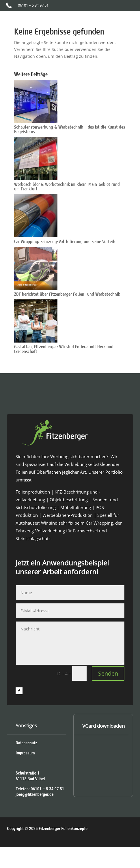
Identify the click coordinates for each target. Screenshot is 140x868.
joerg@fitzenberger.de (34, 794)
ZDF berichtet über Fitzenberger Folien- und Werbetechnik (67, 294)
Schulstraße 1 (27, 773)
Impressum (25, 753)
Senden (108, 673)
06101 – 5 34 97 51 (33, 5)
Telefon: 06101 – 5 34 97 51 (40, 789)
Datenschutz (26, 743)
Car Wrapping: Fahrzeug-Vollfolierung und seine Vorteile (65, 242)
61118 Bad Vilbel (30, 779)
